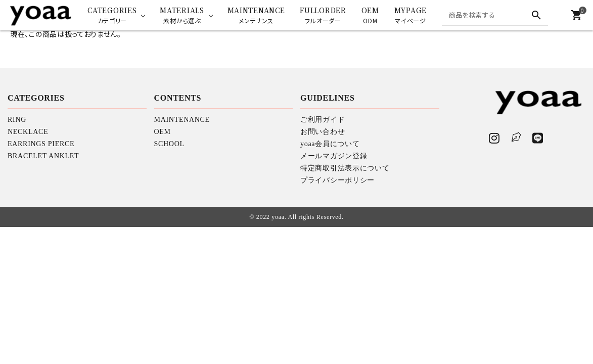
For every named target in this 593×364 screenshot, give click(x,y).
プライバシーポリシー (337, 180)
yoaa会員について (330, 144)
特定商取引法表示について (345, 168)
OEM (163, 132)
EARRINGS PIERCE (41, 144)
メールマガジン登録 (334, 156)
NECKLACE (28, 132)
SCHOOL (169, 144)
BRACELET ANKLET (43, 156)
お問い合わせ (323, 132)
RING (17, 120)
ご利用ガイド (323, 120)
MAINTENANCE (182, 120)
